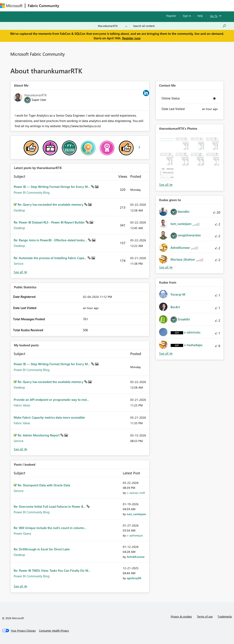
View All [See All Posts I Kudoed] (21, 586)
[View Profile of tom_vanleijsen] (136, 514)
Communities (122, 5)
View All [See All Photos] (166, 185)
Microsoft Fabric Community (38, 54)
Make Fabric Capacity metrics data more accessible (49, 417)
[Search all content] (180, 26)
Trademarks (225, 616)
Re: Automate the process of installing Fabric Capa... (51, 258)
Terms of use (205, 616)
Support (174, 5)
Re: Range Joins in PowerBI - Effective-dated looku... (51, 240)
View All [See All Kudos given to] (166, 267)
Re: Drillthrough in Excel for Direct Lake (42, 549)
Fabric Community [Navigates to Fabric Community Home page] (43, 6)
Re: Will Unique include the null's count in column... (50, 528)
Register (171, 16)
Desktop (19, 210)
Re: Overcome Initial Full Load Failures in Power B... (50, 506)
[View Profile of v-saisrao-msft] (136, 493)
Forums (69, 5)
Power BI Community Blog (32, 192)
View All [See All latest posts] (21, 272)
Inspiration (87, 5)
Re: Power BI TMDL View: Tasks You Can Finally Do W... (52, 570)
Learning (157, 5)
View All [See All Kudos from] (166, 353)
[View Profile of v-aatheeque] (135, 535)
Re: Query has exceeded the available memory (51, 204)
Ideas (104, 5)
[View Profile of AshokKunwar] (136, 557)
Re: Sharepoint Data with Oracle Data (44, 485)
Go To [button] (214, 16)
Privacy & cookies (181, 616)
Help (200, 16)
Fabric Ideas (22, 405)
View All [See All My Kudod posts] (21, 449)
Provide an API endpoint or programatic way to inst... (51, 400)
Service (19, 263)
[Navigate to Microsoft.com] (11, 6)
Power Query (22, 533)
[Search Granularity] (113, 26)
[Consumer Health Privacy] (54, 631)
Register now (131, 38)
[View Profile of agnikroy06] (134, 578)
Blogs (141, 5)
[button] (167, 144)
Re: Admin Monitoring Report (39, 435)
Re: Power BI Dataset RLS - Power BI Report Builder (50, 222)
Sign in (187, 16)
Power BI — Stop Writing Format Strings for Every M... (52, 187)
